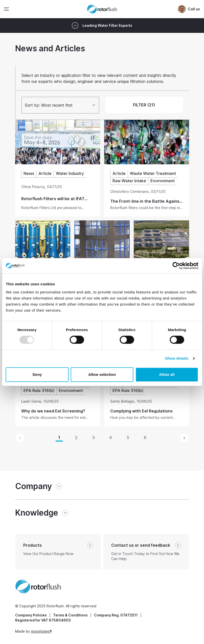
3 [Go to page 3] (94, 438)
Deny (37, 374)
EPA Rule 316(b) (39, 390)
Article (45, 173)
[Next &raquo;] (184, 438)
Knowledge (37, 513)
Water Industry (70, 173)
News (29, 173)
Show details (177, 358)
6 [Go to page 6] (145, 438)
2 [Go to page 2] (76, 438)
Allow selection (102, 374)
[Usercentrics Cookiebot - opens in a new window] (176, 266)
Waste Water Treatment (153, 173)
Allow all (167, 374)
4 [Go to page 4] (111, 438)
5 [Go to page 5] (128, 438)
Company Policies (31, 615)
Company (33, 486)
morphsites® (42, 631)
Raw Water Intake (129, 181)
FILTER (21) (144, 105)
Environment (163, 181)
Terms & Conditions (70, 615)
